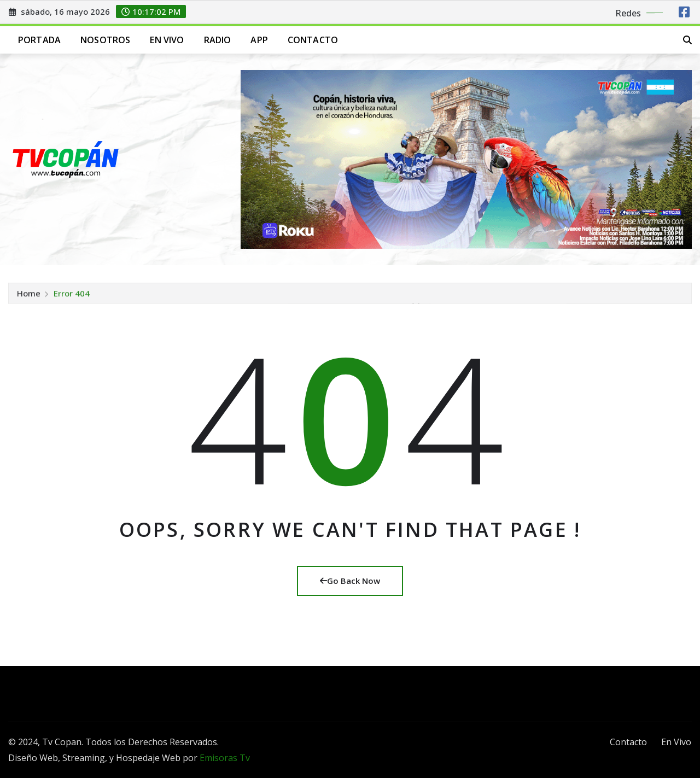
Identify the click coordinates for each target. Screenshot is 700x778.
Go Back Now (350, 581)
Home (29, 297)
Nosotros (105, 40)
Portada (39, 40)
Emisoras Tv (225, 758)
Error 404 (72, 297)
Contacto (313, 40)
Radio (218, 40)
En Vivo (167, 40)
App (259, 40)
